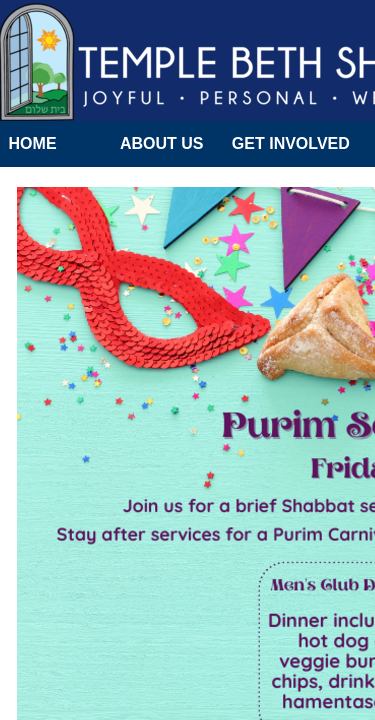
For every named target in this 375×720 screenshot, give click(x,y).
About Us (162, 144)
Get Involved (291, 144)
